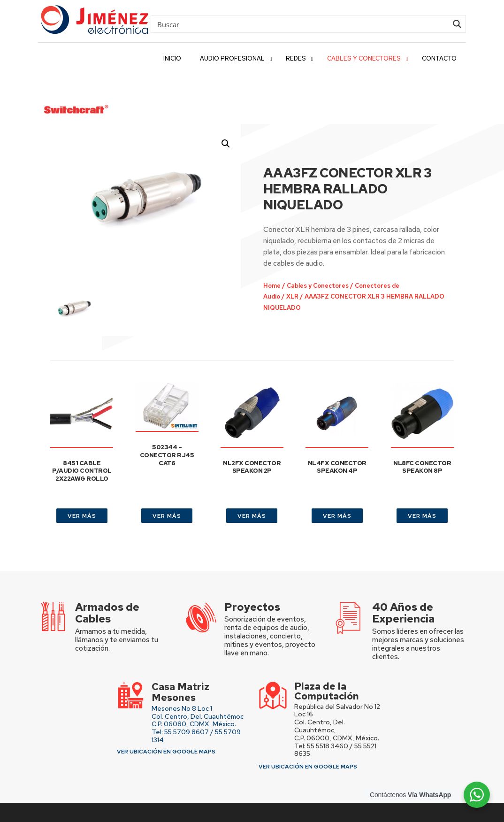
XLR (287, 269)
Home (270, 259)
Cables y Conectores (310, 259)
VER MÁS (82, 495)
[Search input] (301, 24)
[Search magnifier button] (457, 24)
